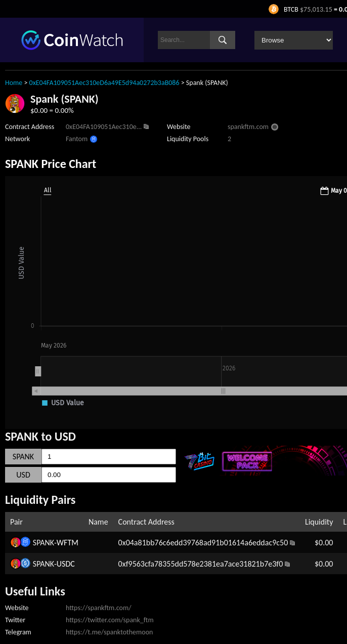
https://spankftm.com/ (99, 608)
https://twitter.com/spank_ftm (110, 620)
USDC (66, 564)
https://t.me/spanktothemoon (109, 632)
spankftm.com (248, 127)
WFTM (68, 543)
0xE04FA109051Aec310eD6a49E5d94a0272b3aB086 (104, 83)
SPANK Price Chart (51, 164)
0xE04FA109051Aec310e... (104, 127)
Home (14, 83)
